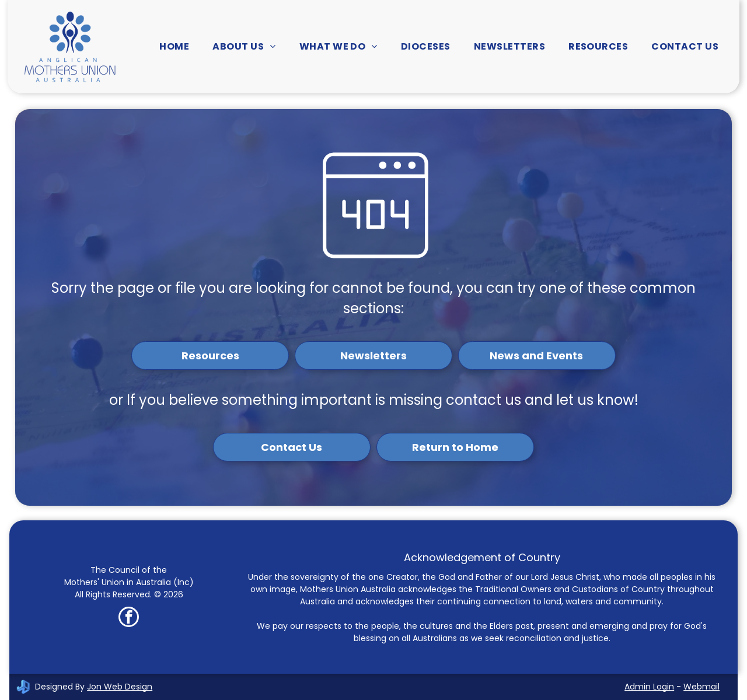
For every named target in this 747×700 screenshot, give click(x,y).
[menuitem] (174, 46)
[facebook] (129, 618)
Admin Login (649, 687)
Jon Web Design (120, 687)
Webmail (701, 687)
